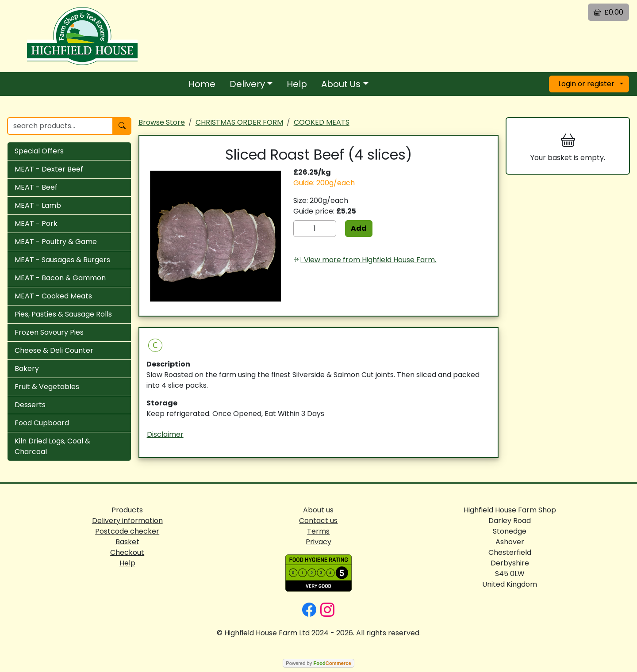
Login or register (586, 84)
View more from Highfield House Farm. (365, 260)
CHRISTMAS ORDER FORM (239, 122)
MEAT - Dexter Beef (49, 169)
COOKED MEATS (322, 122)
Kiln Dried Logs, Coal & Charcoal (52, 446)
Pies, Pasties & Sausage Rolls (63, 314)
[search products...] (60, 126)
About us (318, 510)
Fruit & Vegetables (47, 387)
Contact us (318, 521)
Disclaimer (165, 434)
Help (297, 84)
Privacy (318, 542)
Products (127, 510)
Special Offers (39, 151)
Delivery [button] (247, 84)
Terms (318, 531)
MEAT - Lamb (38, 205)
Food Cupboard (42, 423)
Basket (127, 542)
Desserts (30, 405)
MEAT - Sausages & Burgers (62, 260)
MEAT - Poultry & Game (56, 242)
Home (202, 84)
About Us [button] (341, 84)
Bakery (27, 368)
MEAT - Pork (36, 223)
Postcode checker (127, 531)
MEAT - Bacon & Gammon (60, 278)
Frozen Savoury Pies (49, 332)
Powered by (318, 663)
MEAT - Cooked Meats (53, 296)
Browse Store (162, 122)
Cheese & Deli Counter (54, 350)
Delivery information (127, 521)
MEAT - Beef (36, 187)
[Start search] (122, 126)
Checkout (127, 552)
